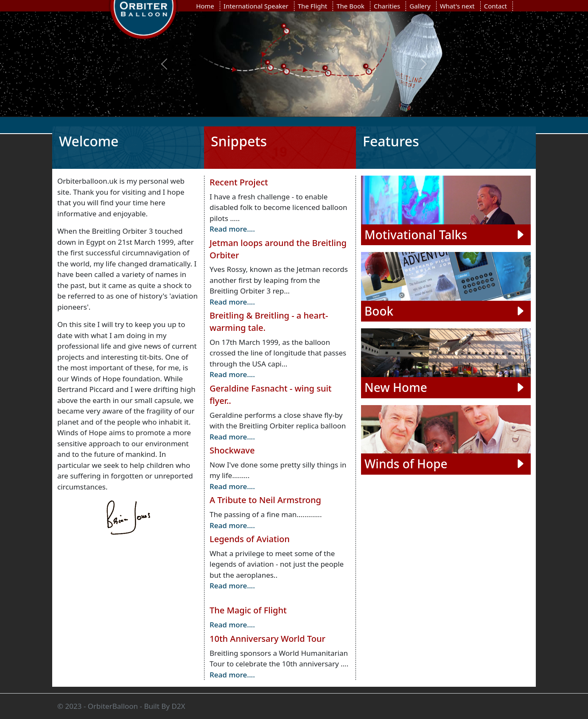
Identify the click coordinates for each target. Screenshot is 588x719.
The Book (350, 6)
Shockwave (232, 450)
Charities (387, 6)
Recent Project (239, 182)
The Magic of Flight (248, 610)
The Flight (312, 6)
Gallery (420, 6)
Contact (496, 6)
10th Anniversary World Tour (267, 639)
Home (205, 6)
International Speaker (256, 6)
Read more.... (232, 229)
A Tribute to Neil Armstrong (265, 500)
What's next (457, 6)
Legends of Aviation (250, 539)
